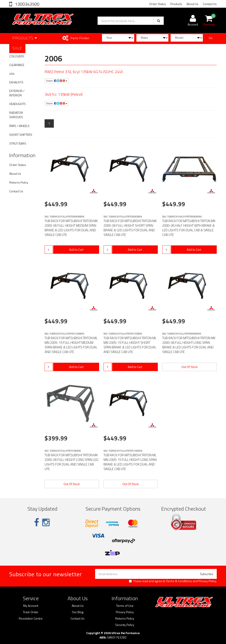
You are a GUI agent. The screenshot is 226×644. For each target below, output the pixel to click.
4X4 (12, 74)
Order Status (158, 4)
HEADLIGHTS (18, 104)
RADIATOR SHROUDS (16, 115)
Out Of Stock (190, 367)
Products (176, 4)
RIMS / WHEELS (19, 126)
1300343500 (27, 4)
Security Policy (125, 625)
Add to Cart (76, 249)
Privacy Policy (207, 581)
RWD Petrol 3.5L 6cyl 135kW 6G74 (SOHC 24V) (84, 72)
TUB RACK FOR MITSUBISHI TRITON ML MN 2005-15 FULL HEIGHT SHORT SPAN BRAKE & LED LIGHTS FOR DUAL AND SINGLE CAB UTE (130, 345)
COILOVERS (17, 56)
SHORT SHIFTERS (21, 135)
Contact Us (210, 4)
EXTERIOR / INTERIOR (17, 93)
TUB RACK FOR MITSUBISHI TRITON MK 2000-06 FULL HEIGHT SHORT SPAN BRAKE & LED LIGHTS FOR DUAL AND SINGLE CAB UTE (130, 228)
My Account (31, 606)
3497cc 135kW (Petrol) (64, 94)
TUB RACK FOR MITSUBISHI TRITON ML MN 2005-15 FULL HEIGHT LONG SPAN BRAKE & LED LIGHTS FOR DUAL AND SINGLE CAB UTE (130, 462)
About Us (192, 4)
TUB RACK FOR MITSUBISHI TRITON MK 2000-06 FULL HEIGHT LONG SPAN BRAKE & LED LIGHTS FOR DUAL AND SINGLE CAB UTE (189, 345)
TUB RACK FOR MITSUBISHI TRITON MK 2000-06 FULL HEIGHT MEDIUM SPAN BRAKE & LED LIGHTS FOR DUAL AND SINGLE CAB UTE (71, 228)
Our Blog (78, 612)
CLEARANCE (17, 65)
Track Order (31, 612)
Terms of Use (125, 606)
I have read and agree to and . (173, 581)
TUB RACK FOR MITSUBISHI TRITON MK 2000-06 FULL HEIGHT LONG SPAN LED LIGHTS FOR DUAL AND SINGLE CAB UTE (72, 462)
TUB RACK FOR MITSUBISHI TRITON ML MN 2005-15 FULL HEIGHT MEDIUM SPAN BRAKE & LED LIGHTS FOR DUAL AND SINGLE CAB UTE (71, 345)
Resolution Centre (31, 618)
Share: (57, 81)
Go (211, 38)
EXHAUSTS (16, 82)
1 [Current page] (49, 123)
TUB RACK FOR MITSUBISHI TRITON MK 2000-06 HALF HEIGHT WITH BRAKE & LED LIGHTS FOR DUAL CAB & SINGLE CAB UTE (189, 228)
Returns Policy (19, 182)
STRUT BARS (18, 143)
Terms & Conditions (179, 581)
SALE (17, 48)
